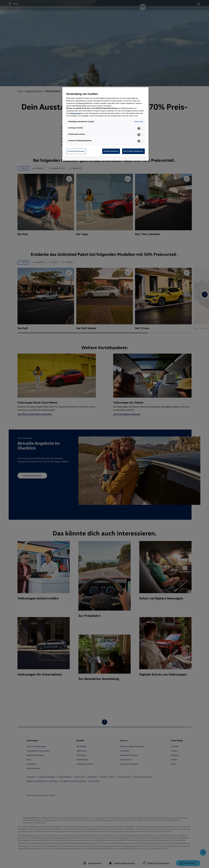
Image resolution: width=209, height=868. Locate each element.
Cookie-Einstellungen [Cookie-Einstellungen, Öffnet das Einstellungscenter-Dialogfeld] (76, 151)
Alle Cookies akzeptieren (133, 151)
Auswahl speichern (111, 151)
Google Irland (76, 113)
